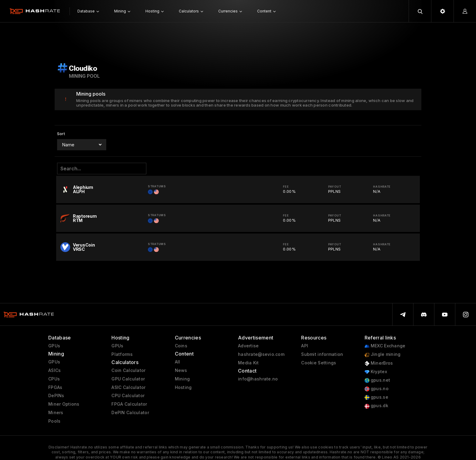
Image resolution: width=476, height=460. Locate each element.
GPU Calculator (128, 379)
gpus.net (377, 380)
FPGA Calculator (129, 404)
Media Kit (248, 363)
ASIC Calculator (128, 387)
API (305, 346)
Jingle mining (383, 354)
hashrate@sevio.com (261, 354)
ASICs (54, 370)
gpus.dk (376, 406)
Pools (54, 421)
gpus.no (377, 389)
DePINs (56, 396)
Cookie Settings (319, 363)
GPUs (54, 346)
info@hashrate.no (258, 379)
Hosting (183, 387)
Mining (182, 379)
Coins (181, 346)
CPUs (54, 379)
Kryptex (376, 372)
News (181, 370)
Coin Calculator (128, 370)
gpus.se (376, 397)
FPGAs (55, 387)
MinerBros (379, 363)
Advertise (248, 346)
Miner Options (64, 404)
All (178, 362)
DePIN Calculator (130, 413)
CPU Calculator (128, 396)
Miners (56, 413)
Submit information (322, 354)
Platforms (122, 354)
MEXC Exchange (385, 346)
